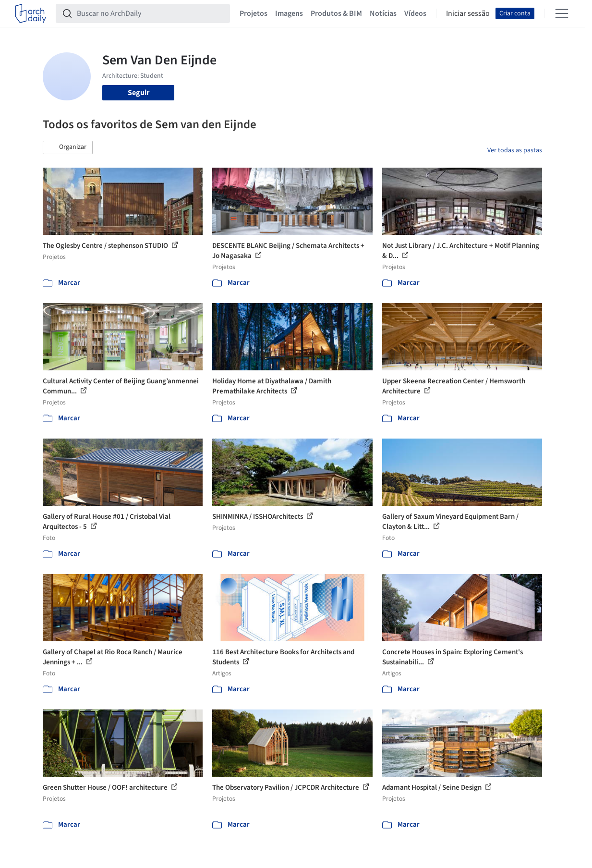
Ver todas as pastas (515, 150)
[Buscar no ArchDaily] (151, 13)
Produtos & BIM (336, 13)
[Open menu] (562, 13)
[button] (68, 147)
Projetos (254, 13)
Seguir (139, 93)
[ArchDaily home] (31, 13)
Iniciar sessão (468, 13)
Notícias (383, 13)
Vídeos (415, 13)
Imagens (289, 13)
